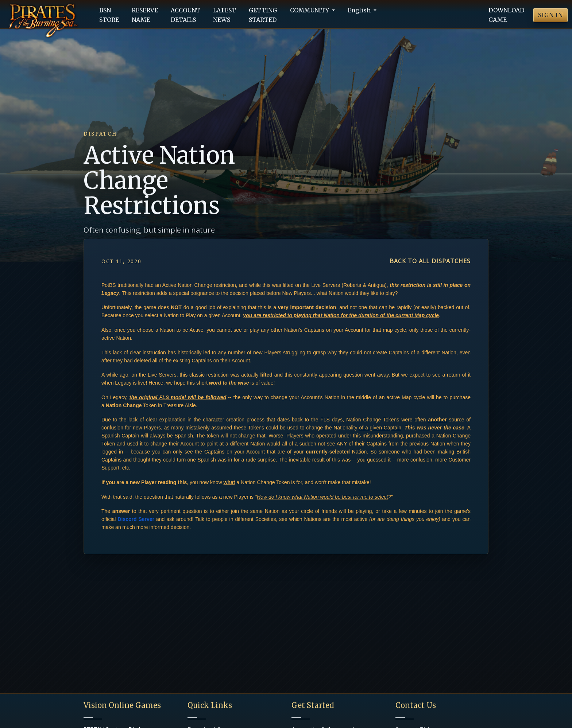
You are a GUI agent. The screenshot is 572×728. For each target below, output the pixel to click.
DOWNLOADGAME (506, 15)
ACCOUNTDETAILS (185, 15)
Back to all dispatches (430, 261)
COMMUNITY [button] (310, 10)
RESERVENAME (145, 15)
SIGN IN (550, 15)
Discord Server (136, 519)
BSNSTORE (109, 15)
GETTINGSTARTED (263, 15)
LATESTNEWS (225, 15)
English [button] (360, 10)
